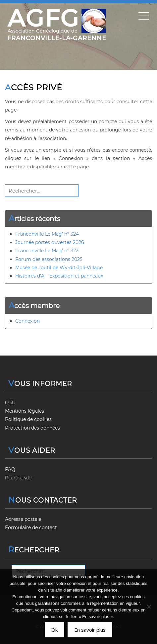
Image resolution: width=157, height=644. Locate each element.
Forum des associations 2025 (49, 259)
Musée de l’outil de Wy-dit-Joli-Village (59, 268)
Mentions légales (25, 411)
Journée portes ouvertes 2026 (50, 242)
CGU (10, 403)
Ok (54, 630)
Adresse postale (23, 519)
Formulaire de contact (31, 527)
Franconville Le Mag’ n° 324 (47, 234)
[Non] (149, 606)
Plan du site (19, 478)
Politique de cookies (28, 419)
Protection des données (32, 428)
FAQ (10, 469)
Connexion (27, 321)
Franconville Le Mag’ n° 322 (47, 251)
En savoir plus (90, 630)
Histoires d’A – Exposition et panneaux (59, 276)
